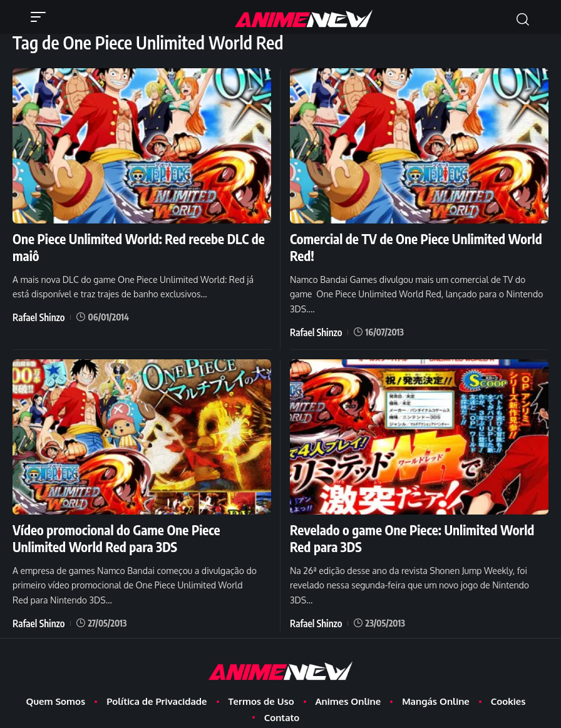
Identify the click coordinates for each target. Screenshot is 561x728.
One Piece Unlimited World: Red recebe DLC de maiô (133, 238)
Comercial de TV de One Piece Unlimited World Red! (409, 238)
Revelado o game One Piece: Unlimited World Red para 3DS (416, 515)
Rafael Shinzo (36, 297)
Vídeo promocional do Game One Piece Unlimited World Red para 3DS (141, 515)
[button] (41, 17)
